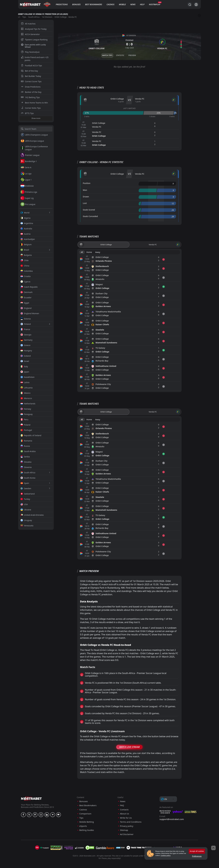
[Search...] (190, 4)
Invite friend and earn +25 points (35, 59)
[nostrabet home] (31, 799)
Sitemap (124, 830)
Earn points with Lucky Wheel (33, 46)
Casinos (110, 4)
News (133, 4)
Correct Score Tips (31, 81)
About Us (125, 814)
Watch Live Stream (129, 747)
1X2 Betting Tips (30, 97)
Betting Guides (87, 830)
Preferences (197, 856)
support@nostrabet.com (172, 819)
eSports (83, 826)
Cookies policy (166, 855)
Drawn (86, 197)
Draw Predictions (31, 87)
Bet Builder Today (31, 76)
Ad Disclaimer (127, 834)
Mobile (122, 4)
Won (85, 190)
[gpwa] (56, 848)
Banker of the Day (31, 92)
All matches (28, 24)
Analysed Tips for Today (34, 29)
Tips (24, 17)
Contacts (124, 810)
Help (142, 4)
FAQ (122, 805)
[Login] (196, 5)
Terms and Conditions (131, 822)
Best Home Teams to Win (34, 103)
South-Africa (34, 17)
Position (87, 183)
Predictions (62, 4)
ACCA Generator (30, 34)
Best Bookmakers (94, 4)
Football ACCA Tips (31, 66)
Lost (85, 203)
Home (89, 252)
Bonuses (76, 4)
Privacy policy (127, 826)
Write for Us (126, 818)
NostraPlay (155, 4)
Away (98, 252)
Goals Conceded (90, 216)
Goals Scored (89, 210)
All (82, 252)
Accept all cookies (197, 851)
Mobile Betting (87, 822)
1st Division (47, 17)
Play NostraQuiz (30, 52)
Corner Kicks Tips (31, 108)
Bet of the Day (29, 71)
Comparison (85, 814)
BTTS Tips (27, 113)
